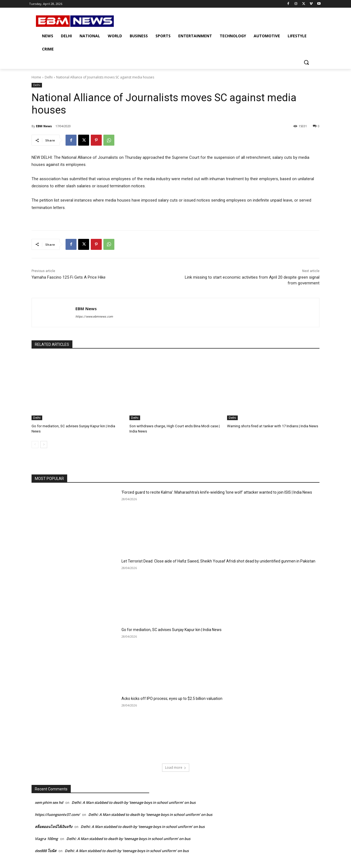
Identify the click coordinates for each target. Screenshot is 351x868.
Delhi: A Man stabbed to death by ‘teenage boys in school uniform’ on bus (134, 802)
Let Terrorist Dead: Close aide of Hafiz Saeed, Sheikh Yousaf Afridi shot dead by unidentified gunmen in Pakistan (218, 561)
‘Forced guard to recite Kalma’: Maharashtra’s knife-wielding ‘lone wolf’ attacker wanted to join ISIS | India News (217, 492)
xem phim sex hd (49, 802)
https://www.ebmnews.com (94, 317)
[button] (306, 62)
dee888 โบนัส (46, 851)
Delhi (49, 77)
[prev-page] (35, 445)
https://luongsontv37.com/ (57, 815)
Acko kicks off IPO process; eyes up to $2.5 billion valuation (172, 698)
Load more (176, 767)
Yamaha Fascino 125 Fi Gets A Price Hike (69, 277)
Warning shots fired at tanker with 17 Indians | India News (272, 426)
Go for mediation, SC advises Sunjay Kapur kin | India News (172, 630)
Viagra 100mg (46, 839)
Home (36, 77)
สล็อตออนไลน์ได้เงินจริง (53, 827)
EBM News (44, 126)
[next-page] (44, 445)
